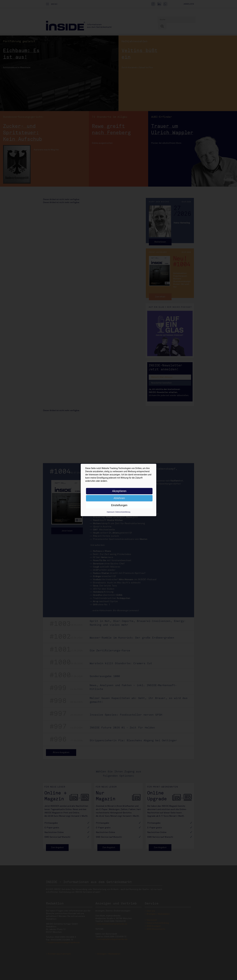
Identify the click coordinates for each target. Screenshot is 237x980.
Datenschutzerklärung (123, 512)
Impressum (110, 512)
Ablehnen (119, 498)
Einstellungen (119, 505)
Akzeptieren (119, 491)
